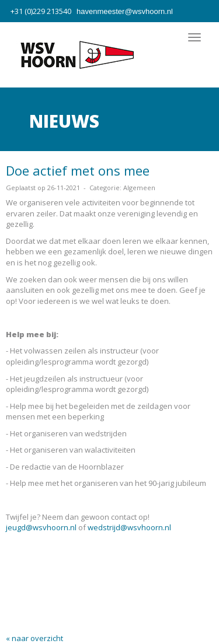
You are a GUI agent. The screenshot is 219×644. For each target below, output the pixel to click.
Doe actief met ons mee (78, 170)
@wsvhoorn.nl (125, 11)
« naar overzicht (34, 638)
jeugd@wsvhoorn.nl (41, 527)
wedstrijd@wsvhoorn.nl (129, 527)
